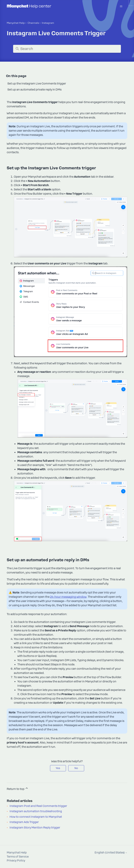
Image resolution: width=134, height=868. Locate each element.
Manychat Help (16, 23)
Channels (33, 23)
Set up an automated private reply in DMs (34, 90)
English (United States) (111, 853)
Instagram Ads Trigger (24, 822)
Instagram (48, 23)
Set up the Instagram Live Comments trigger (37, 84)
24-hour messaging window (68, 597)
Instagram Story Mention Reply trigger (35, 828)
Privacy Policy (16, 861)
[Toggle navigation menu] (121, 6)
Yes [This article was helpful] (58, 768)
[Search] (67, 49)
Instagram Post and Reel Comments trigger (38, 806)
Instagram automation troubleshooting (36, 811)
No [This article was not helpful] (76, 768)
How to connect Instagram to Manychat (36, 817)
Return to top (18, 788)
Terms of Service (18, 857)
